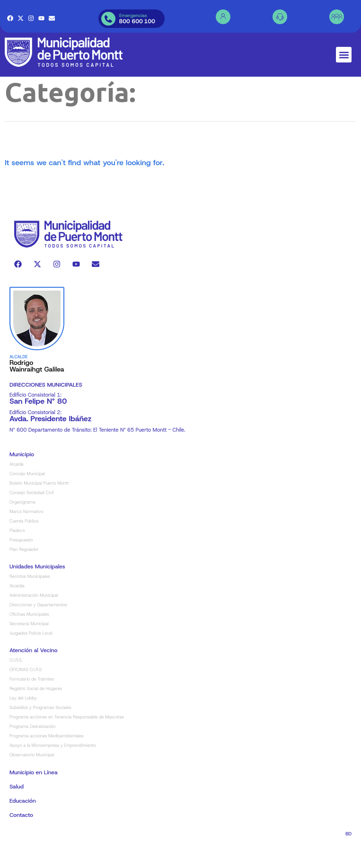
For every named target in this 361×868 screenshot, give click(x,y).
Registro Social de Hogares (36, 711)
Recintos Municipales (30, 599)
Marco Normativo (26, 534)
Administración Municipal (34, 618)
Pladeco (17, 553)
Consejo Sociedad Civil (32, 515)
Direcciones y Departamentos (38, 627)
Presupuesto (21, 562)
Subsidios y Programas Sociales (40, 730)
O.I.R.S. (16, 682)
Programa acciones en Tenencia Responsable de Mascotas (67, 739)
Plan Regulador (24, 572)
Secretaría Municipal (29, 646)
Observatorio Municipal (32, 777)
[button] (344, 55)
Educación (23, 823)
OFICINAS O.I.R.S (26, 692)
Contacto (21, 837)
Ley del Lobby (23, 720)
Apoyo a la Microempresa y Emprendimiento (53, 768)
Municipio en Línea (34, 795)
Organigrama (22, 524)
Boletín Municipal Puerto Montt (39, 505)
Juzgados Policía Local (31, 655)
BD (348, 856)
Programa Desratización (33, 749)
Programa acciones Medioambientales (47, 758)
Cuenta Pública (24, 543)
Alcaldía (17, 608)
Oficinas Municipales (29, 637)
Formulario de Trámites (32, 701)
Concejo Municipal (27, 496)
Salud (17, 809)
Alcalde (17, 487)
